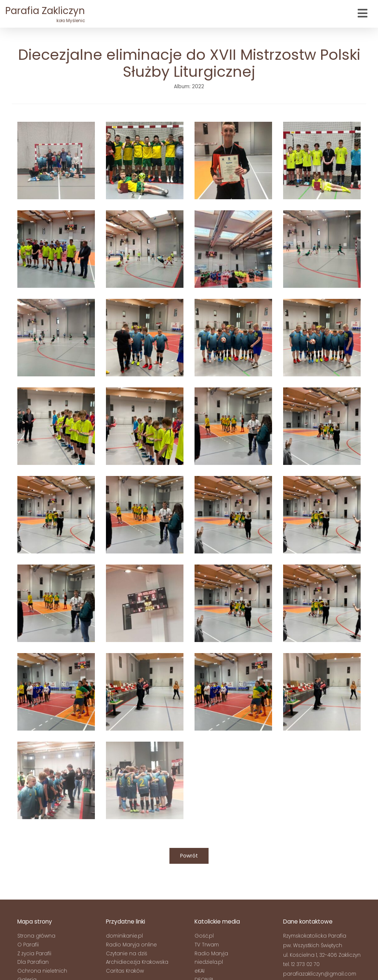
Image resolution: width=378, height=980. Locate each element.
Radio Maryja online (131, 945)
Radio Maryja (211, 954)
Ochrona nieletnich (42, 971)
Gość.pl (204, 936)
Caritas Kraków (125, 971)
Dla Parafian (33, 962)
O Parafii (28, 945)
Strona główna (36, 936)
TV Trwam (207, 945)
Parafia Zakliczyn (45, 14)
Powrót (189, 856)
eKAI (200, 971)
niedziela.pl (209, 962)
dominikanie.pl (124, 936)
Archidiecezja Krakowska (137, 962)
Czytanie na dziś (127, 954)
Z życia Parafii (34, 954)
